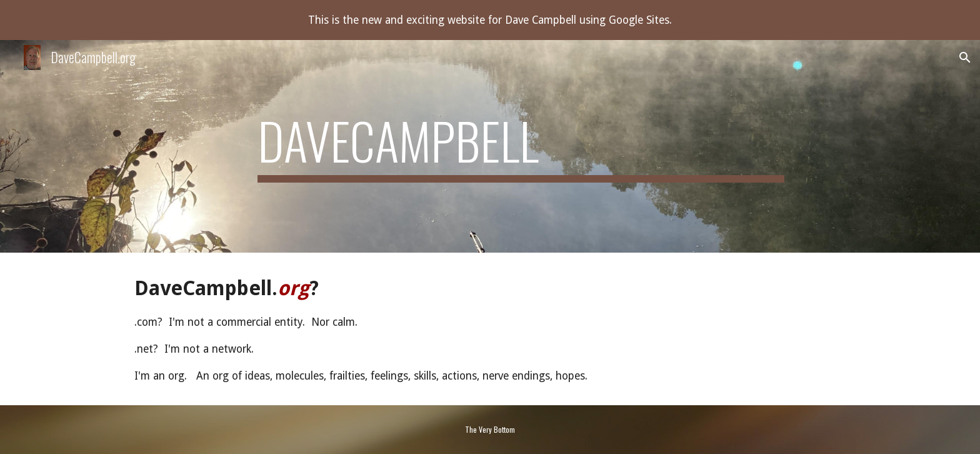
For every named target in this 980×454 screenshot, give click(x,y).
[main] (521, 146)
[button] (965, 58)
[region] (490, 20)
